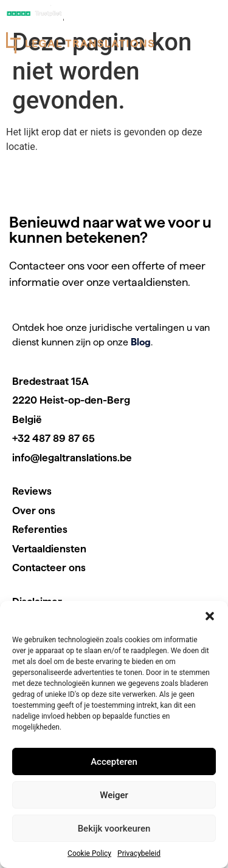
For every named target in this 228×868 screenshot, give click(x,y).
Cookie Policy (89, 853)
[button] (210, 616)
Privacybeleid (139, 853)
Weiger (114, 795)
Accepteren (114, 762)
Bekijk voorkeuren (114, 829)
